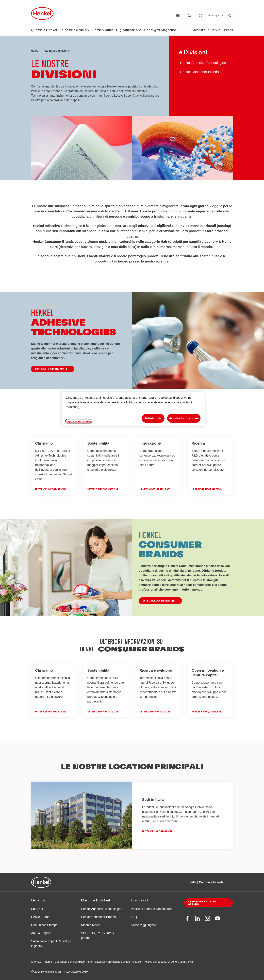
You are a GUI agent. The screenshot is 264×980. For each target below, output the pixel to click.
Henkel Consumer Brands (98, 917)
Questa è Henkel (44, 30)
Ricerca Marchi (91, 925)
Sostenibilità (103, 30)
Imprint (48, 962)
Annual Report (41, 933)
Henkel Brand (40, 917)
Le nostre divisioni (75, 30)
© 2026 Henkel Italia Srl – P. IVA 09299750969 (59, 972)
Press (229, 30)
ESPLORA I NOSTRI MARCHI (51, 369)
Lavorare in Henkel (206, 30)
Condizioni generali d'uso (70, 962)
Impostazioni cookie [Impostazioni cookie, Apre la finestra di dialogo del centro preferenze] (79, 421)
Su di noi (37, 909)
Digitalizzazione (129, 30)
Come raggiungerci (144, 925)
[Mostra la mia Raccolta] (189, 16)
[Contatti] (178, 16)
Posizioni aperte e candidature (151, 909)
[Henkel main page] (42, 13)
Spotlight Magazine (160, 30)
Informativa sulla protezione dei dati (109, 962)
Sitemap (36, 962)
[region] (133, 409)
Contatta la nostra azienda (202, 903)
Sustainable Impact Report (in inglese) (51, 944)
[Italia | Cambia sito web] (201, 16)
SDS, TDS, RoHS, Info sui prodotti (99, 935)
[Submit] (230, 16)
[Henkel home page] (35, 51)
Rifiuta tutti (153, 418)
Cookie (137, 962)
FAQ (134, 917)
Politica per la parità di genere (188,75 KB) (169, 962)
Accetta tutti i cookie (184, 418)
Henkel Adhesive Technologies (102, 909)
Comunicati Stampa (44, 925)
